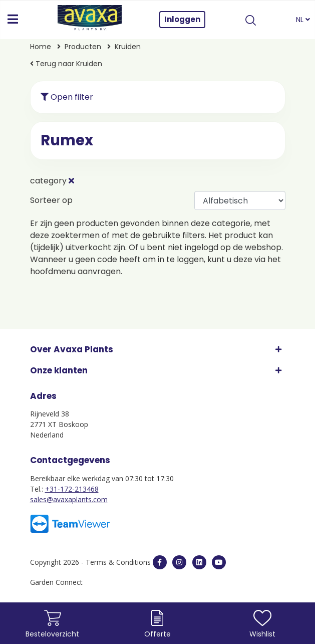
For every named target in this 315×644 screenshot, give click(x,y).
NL (303, 20)
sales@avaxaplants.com (69, 499)
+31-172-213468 (72, 489)
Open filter (67, 97)
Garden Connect (56, 582)
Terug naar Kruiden (66, 64)
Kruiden (128, 47)
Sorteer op (51, 200)
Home (41, 47)
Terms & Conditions (118, 562)
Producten (83, 47)
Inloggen (182, 19)
